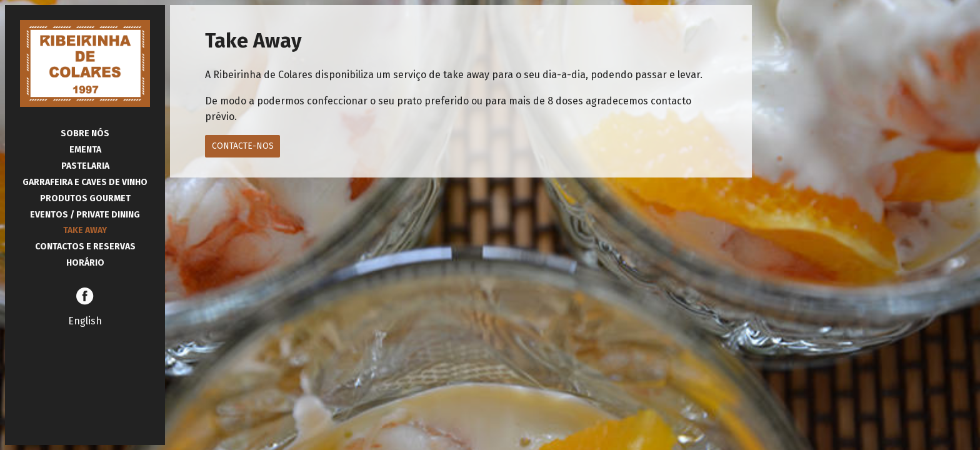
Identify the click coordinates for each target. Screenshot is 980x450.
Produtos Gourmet (85, 198)
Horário (85, 263)
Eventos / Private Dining (85, 215)
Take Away (85, 230)
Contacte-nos (243, 146)
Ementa (85, 150)
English (85, 321)
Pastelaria (85, 166)
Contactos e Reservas (85, 247)
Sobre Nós (85, 133)
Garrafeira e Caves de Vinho (85, 182)
